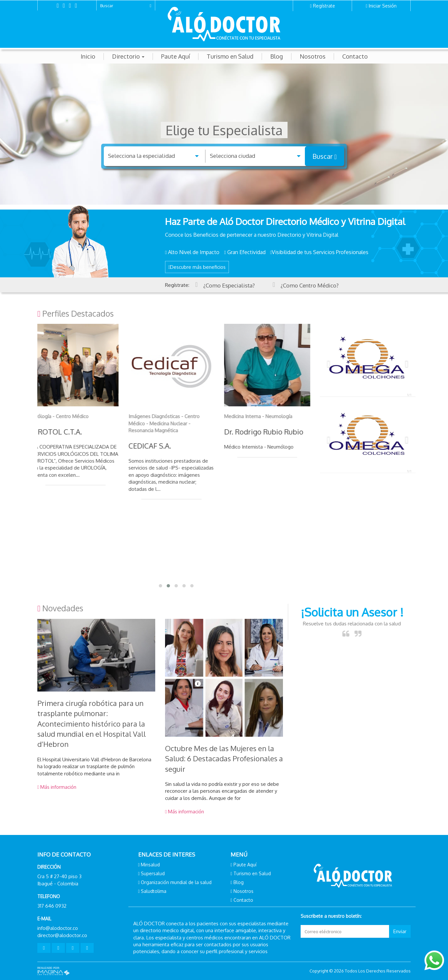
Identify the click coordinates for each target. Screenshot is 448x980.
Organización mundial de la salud (176, 882)
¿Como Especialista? (229, 285)
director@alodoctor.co (62, 935)
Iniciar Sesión (383, 6)
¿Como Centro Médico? (311, 285)
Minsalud (150, 865)
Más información (57, 787)
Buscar (325, 156)
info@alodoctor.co (58, 928)
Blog (277, 56)
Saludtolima (154, 891)
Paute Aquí (176, 56)
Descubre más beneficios (197, 267)
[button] (327, 362)
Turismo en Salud (230, 56)
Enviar (400, 931)
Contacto (355, 56)
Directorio (128, 56)
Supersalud (153, 873)
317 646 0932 (52, 906)
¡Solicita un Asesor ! (352, 612)
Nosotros (313, 56)
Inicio (88, 56)
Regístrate (324, 6)
